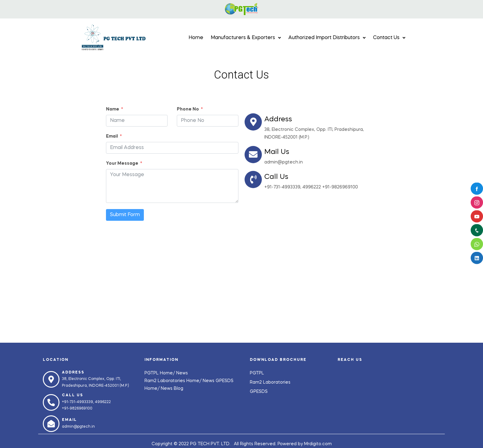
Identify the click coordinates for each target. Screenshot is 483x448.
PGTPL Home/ (160, 373)
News (182, 373)
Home (196, 38)
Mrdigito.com (318, 444)
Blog (179, 389)
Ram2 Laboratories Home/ (174, 381)
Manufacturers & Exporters (246, 38)
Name (113, 109)
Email (112, 136)
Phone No (188, 109)
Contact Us (389, 38)
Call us (73, 395)
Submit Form (125, 215)
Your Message (122, 163)
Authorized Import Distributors (327, 38)
